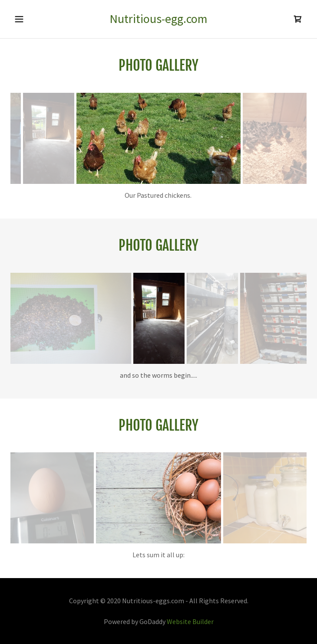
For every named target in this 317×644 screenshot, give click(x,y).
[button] (23, 19)
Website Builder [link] (190, 621)
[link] (159, 19)
